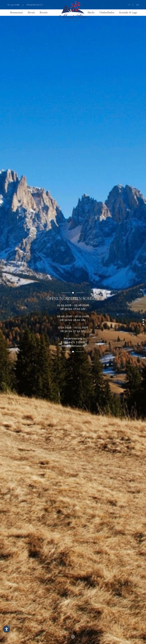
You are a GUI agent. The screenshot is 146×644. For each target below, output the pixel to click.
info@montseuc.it (35, 5)
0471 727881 (15, 5)
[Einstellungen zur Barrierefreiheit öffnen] (6, 629)
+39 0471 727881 (74, 342)
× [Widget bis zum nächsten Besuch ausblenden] (9, 626)
